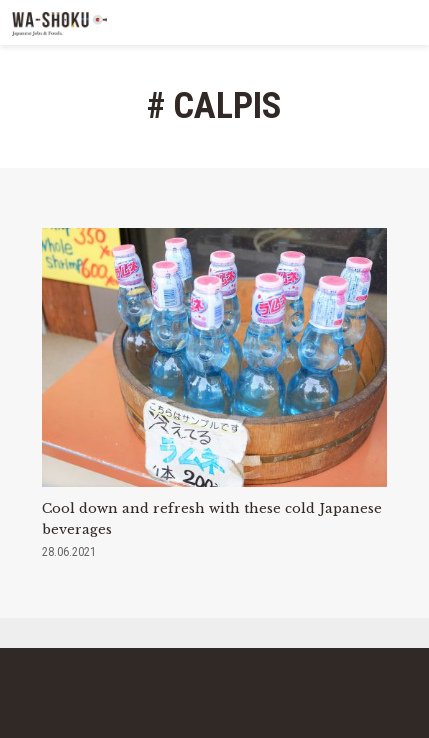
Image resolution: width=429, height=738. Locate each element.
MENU (406, 22)
